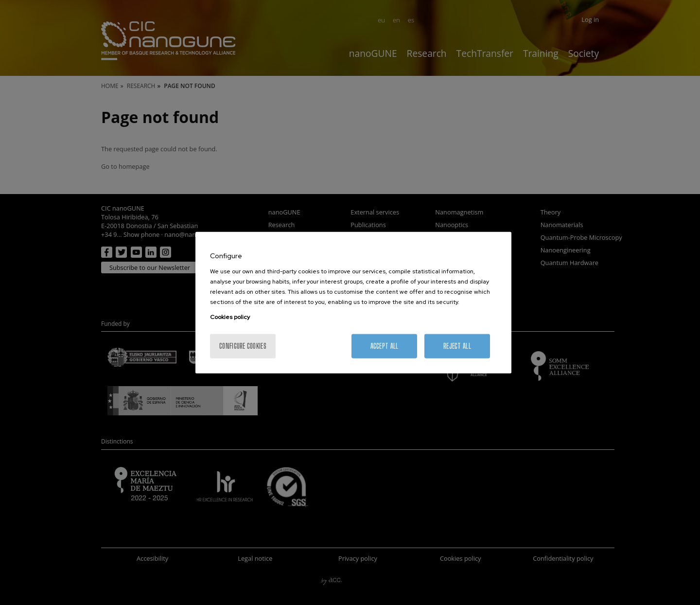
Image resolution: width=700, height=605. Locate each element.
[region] (353, 303)
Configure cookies (243, 346)
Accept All (385, 346)
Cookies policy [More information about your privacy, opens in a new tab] (230, 317)
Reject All (457, 346)
